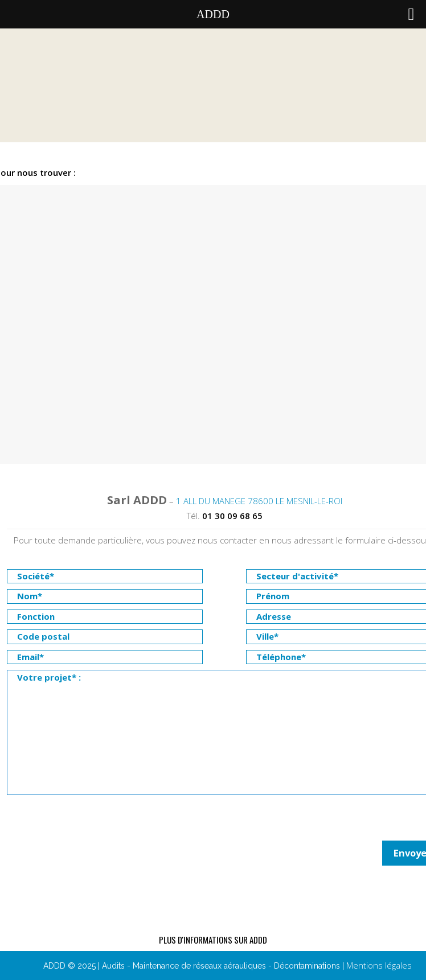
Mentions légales (379, 965)
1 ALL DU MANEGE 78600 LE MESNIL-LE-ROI (259, 501)
